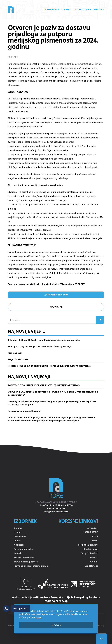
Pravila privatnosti (24, 557)
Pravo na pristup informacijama (31, 566)
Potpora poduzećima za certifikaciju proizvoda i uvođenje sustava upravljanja (49, 366)
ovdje (39, 617)
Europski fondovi (89, 553)
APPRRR (94, 562)
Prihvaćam (56, 625)
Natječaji (19, 545)
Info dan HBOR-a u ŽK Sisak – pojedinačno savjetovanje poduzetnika (44, 340)
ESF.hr (95, 536)
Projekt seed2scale (18, 359)
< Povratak (56, 307)
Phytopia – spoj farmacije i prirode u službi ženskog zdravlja (40, 346)
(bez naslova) (15, 353)
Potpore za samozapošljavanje (24, 411)
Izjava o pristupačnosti (26, 562)
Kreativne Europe (37, 256)
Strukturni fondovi (88, 545)
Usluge (77, 9)
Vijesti (17, 541)
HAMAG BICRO (91, 532)
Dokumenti (20, 536)
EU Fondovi (92, 528)
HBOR (95, 541)
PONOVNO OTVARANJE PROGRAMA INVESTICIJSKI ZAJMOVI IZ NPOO (44, 385)
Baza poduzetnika (23, 549)
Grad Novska (91, 566)
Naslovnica (52, 9)
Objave (87, 9)
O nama (66, 9)
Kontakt (99, 9)
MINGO (94, 557)
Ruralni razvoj (91, 549)
